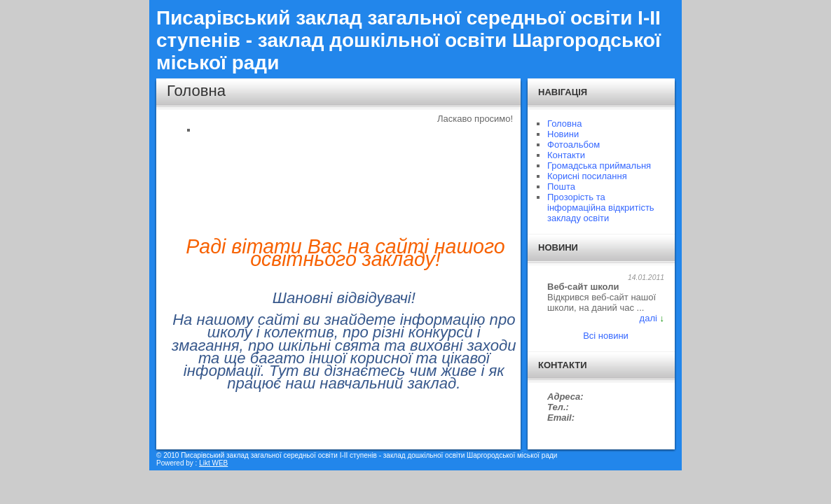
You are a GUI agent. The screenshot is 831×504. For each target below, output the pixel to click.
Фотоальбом (574, 145)
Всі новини (606, 336)
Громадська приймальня (599, 166)
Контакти (566, 155)
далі (648, 318)
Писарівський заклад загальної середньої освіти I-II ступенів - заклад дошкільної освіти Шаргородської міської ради (408, 40)
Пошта (561, 187)
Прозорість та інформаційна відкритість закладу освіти (601, 208)
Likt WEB (213, 463)
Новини (563, 134)
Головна (564, 124)
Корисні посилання (587, 176)
